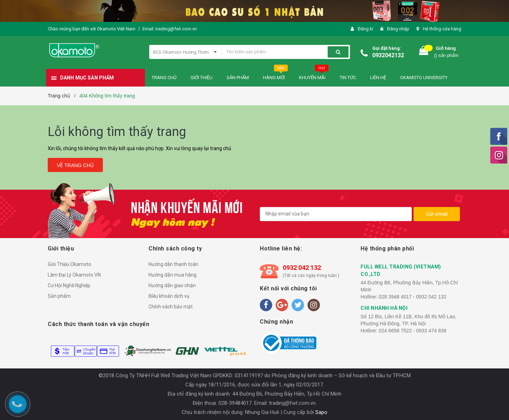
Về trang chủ (75, 165)
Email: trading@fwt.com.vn (170, 29)
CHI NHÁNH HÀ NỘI (384, 308)
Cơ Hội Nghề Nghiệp (69, 285)
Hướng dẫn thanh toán (173, 264)
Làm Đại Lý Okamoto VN (74, 275)
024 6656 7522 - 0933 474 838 (413, 331)
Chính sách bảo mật (171, 307)
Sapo (321, 412)
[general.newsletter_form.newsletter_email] (336, 214)
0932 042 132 (302, 268)
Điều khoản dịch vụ (169, 296)
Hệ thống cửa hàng (442, 29)
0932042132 (388, 55)
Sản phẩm (59, 296)
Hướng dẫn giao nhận (172, 285)
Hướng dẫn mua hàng (172, 275)
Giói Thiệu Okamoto (69, 264)
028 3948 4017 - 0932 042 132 (413, 297)
